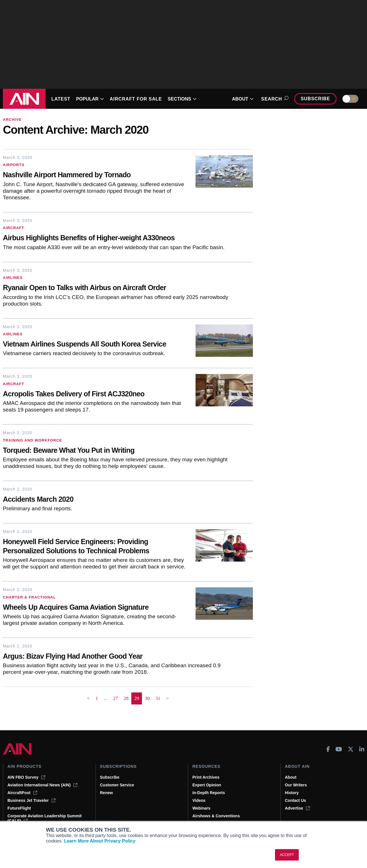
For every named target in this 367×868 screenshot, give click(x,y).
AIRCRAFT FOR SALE (136, 99)
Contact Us (296, 800)
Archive (12, 120)
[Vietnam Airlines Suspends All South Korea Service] (95, 345)
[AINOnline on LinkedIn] (362, 749)
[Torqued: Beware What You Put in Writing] (116, 451)
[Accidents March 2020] (116, 500)
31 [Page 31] (158, 698)
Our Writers (296, 785)
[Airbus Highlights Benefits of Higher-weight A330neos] (116, 238)
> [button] (167, 698)
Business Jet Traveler (32, 800)
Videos (199, 800)
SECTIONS (182, 99)
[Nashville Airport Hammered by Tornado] (95, 175)
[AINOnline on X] (351, 749)
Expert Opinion (207, 785)
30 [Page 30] (147, 698)
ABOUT (243, 99)
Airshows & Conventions (216, 816)
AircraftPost (22, 793)
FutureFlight (19, 808)
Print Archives (206, 777)
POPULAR (90, 99)
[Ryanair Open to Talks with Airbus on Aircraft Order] (116, 288)
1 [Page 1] (97, 698)
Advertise (298, 808)
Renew (107, 793)
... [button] (105, 698)
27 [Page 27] (115, 698)
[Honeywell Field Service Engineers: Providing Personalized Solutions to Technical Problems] (95, 547)
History (292, 793)
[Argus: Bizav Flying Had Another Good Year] (116, 657)
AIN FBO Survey (26, 777)
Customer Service (117, 785)
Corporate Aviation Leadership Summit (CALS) (45, 818)
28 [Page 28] (126, 698)
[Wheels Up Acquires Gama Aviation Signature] (95, 608)
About (291, 777)
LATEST (61, 99)
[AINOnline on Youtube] (339, 749)
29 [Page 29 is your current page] (137, 698)
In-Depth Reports (209, 793)
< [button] (88, 698)
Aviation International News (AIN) (42, 785)
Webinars (201, 808)
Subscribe (315, 99)
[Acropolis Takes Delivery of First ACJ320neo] (95, 394)
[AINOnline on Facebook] (328, 749)
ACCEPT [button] (287, 855)
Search (274, 99)
